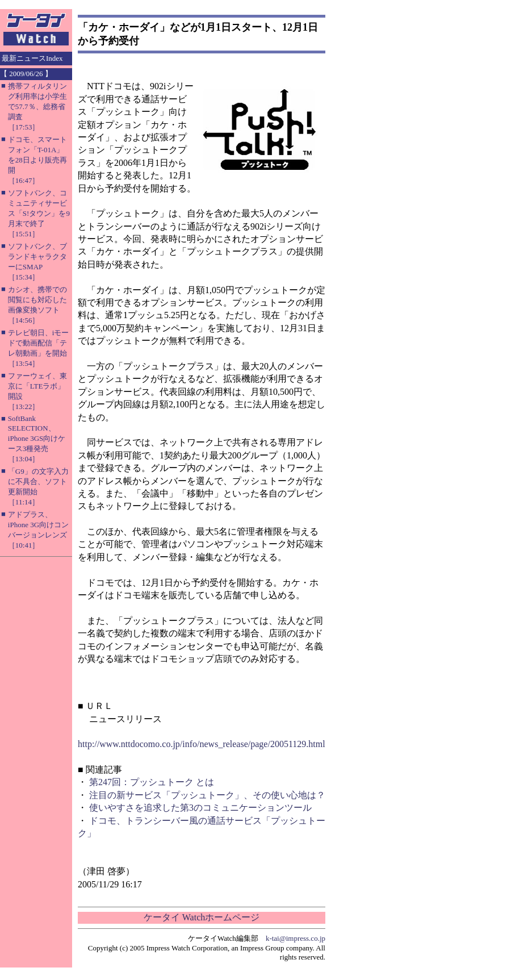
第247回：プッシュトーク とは (152, 782)
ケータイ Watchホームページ (202, 917)
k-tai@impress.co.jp (296, 938)
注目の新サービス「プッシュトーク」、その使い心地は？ (207, 795)
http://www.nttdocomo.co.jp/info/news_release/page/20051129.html (202, 744)
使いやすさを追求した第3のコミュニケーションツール (200, 808)
